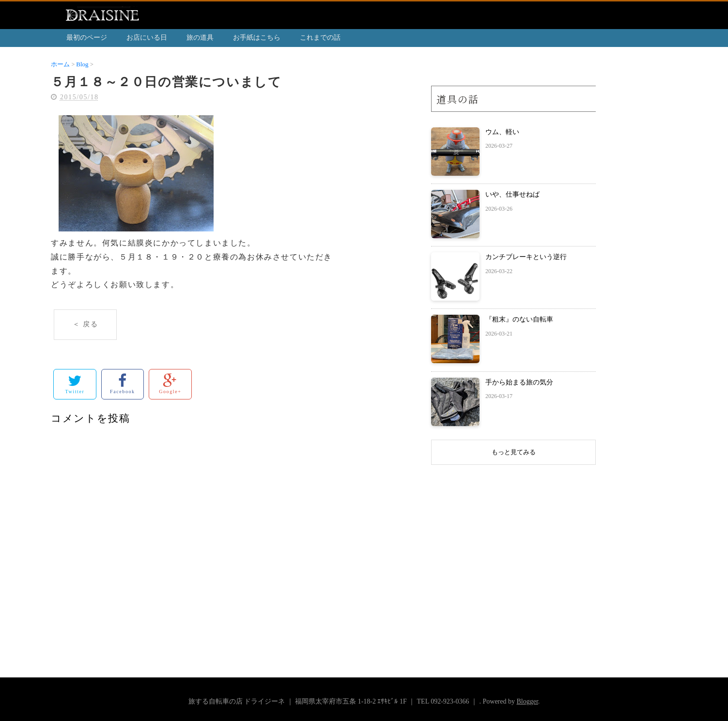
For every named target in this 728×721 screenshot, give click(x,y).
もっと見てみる (514, 452)
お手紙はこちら (257, 38)
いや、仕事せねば (512, 194)
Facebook (123, 384)
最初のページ (87, 38)
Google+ (170, 384)
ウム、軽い (502, 132)
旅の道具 (200, 38)
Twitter (75, 384)
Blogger (527, 701)
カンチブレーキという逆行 (526, 257)
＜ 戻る (85, 324)
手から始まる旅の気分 (519, 382)
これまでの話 (320, 38)
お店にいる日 (147, 38)
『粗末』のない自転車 (519, 319)
